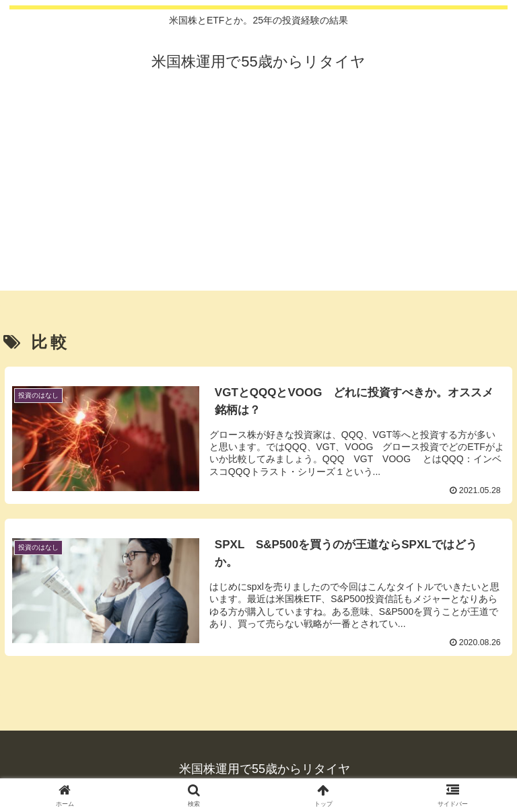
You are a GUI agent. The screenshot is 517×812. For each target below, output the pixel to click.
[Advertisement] (258, 196)
